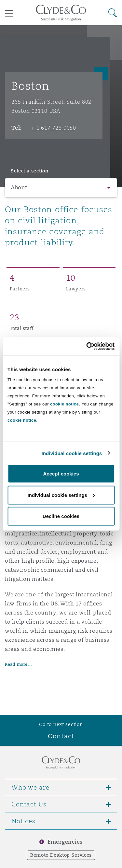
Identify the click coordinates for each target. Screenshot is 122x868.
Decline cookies (61, 516)
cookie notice (64, 404)
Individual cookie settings (72, 453)
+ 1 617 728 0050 (54, 128)
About (19, 188)
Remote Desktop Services (61, 855)
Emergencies (65, 842)
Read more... (19, 664)
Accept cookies (61, 474)
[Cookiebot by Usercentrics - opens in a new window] (87, 346)
